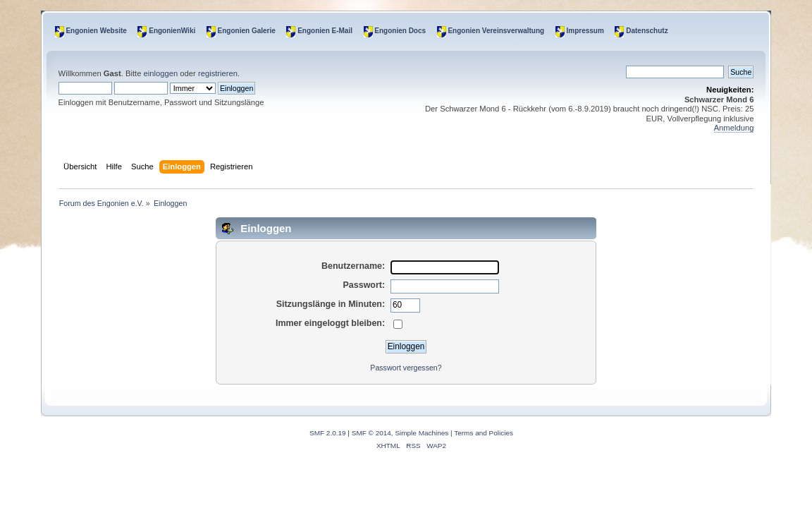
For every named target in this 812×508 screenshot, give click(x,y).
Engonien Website (96, 31)
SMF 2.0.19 (328, 433)
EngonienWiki (172, 31)
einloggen (161, 73)
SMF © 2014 (371, 433)
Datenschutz (647, 31)
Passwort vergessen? (406, 368)
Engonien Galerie (247, 31)
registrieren (218, 73)
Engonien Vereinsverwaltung (496, 31)
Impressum (585, 31)
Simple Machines (422, 433)
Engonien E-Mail (325, 31)
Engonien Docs (400, 31)
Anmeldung (734, 128)
